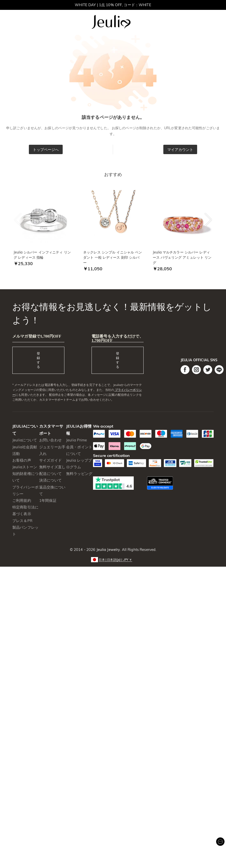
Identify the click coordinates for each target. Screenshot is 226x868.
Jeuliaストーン (25, 467)
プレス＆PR (22, 521)
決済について (50, 480)
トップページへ (46, 150)
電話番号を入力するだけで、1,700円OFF (117, 338)
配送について (50, 474)
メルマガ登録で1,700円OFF (37, 336)
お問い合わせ (50, 440)
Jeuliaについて (25, 440)
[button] (113, 559)
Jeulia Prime (77, 440)
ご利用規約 (22, 500)
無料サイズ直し (52, 467)
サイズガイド (50, 460)
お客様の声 (22, 460)
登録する (38, 360)
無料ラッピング (79, 474)
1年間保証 (48, 500)
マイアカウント (180, 150)
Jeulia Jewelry (108, 550)
